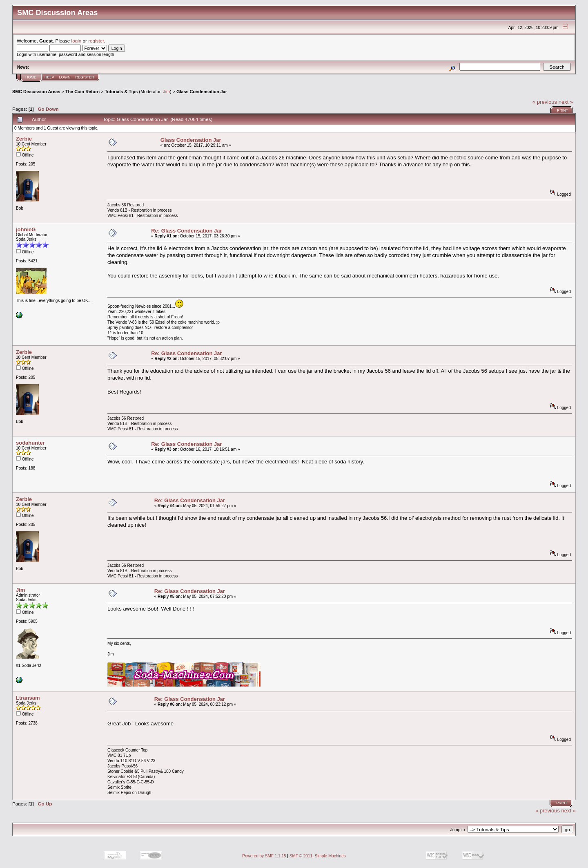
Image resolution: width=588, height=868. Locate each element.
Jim (166, 92)
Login (65, 77)
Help (49, 77)
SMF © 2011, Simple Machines (318, 856)
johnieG (26, 229)
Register (85, 77)
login (77, 41)
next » (566, 102)
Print (562, 110)
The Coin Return (82, 92)
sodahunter (30, 443)
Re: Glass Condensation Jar (186, 231)
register (96, 41)
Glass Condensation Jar (202, 92)
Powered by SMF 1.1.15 (264, 856)
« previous (545, 102)
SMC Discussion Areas (36, 92)
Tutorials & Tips (121, 92)
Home (31, 77)
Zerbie (24, 139)
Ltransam (28, 698)
